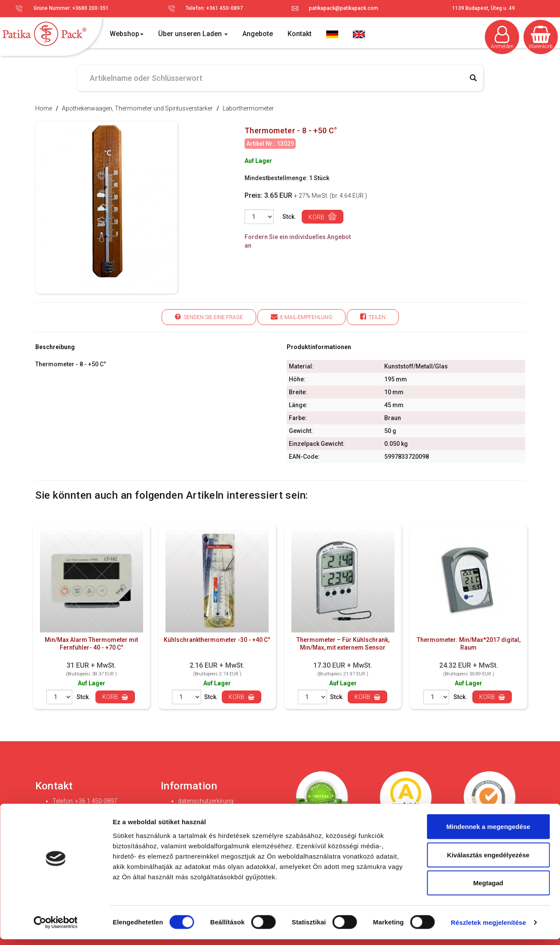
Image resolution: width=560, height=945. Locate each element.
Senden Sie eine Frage (209, 317)
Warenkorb (541, 38)
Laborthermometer (248, 108)
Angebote (258, 34)
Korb (323, 216)
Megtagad (488, 888)
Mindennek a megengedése (488, 832)
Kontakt (300, 34)
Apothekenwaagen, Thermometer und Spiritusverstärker (137, 108)
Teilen (373, 317)
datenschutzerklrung (206, 801)
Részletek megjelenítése (488, 928)
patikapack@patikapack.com (344, 8)
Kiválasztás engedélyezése (488, 861)
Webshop (127, 34)
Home (44, 108)
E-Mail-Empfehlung (301, 317)
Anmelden (502, 38)
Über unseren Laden (193, 34)
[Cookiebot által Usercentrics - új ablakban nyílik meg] (56, 928)
